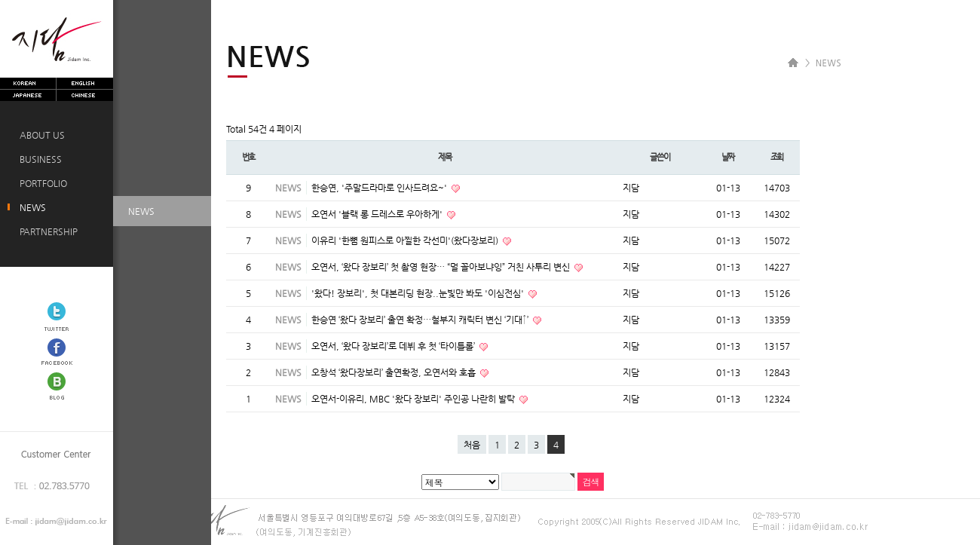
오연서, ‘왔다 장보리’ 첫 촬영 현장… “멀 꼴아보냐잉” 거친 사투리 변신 (442, 267)
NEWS (31, 207)
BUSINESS (38, 159)
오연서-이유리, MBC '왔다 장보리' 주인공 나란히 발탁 (414, 399)
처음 (472, 445)
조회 (777, 157)
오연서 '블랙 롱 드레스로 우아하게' (378, 214)
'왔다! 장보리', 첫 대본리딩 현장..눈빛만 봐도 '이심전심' (419, 293)
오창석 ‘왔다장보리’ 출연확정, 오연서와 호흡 (395, 372)
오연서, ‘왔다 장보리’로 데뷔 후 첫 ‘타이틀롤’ (394, 346)
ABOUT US (40, 135)
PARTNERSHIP (46, 231)
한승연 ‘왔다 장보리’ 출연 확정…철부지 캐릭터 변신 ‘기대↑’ (421, 320)
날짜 (728, 157)
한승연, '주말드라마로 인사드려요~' (380, 188)
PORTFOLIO (41, 183)
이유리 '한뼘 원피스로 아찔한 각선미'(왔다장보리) (406, 240)
